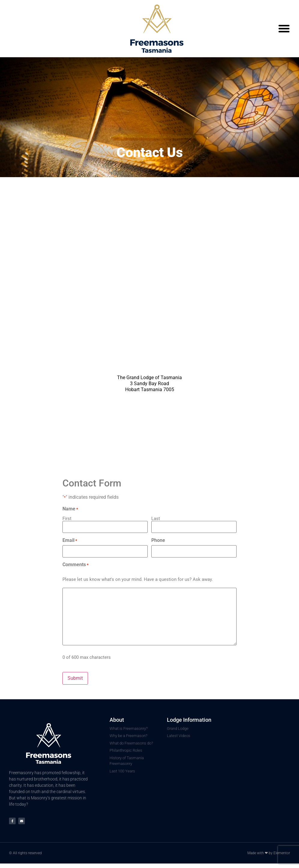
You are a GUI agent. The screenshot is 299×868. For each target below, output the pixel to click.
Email (70, 540)
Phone (158, 540)
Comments (76, 565)
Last (156, 518)
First (67, 518)
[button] (284, 28)
